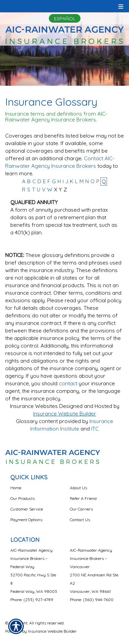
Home (16, 488)
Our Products (23, 498)
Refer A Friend (83, 498)
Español (65, 19)
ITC (95, 429)
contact (68, 383)
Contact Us (80, 520)
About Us (78, 488)
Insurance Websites (34, 406)
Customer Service (27, 509)
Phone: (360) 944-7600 (92, 600)
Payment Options (26, 520)
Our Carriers (81, 509)
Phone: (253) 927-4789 (32, 600)
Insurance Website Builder (64, 414)
